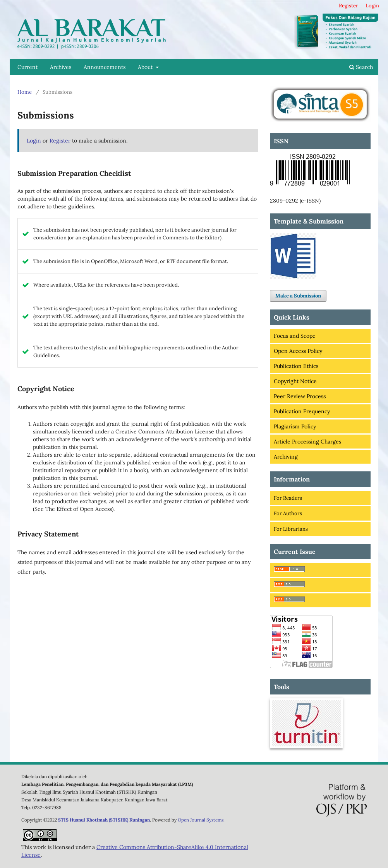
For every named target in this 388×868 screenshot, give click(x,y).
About (146, 67)
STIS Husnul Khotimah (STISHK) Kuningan (104, 820)
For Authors (288, 513)
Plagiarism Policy (295, 426)
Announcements (105, 67)
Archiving (286, 457)
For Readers (288, 498)
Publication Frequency (302, 411)
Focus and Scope (295, 336)
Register (349, 6)
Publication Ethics (296, 366)
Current (27, 67)
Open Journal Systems (201, 820)
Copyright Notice (295, 381)
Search (361, 67)
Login (372, 6)
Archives (61, 67)
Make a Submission (298, 296)
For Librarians (291, 529)
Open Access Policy (298, 351)
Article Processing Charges (307, 442)
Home (25, 92)
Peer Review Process (300, 396)
